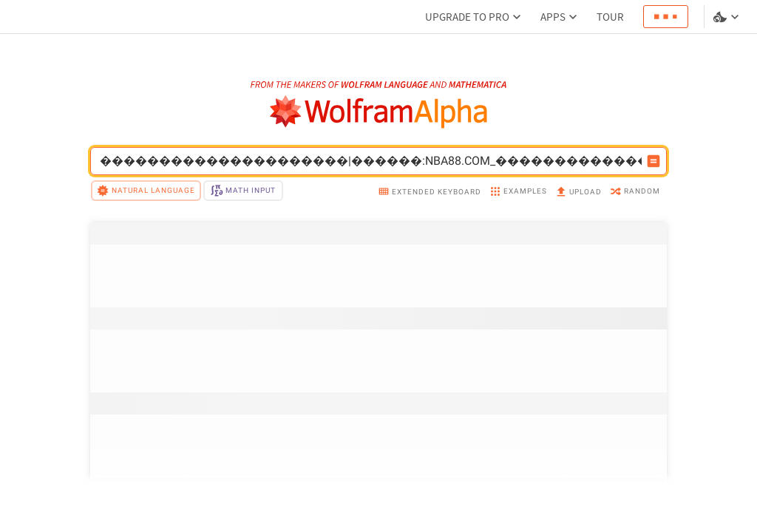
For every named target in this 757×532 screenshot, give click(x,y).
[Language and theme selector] (727, 17)
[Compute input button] (654, 161)
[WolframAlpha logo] (379, 112)
